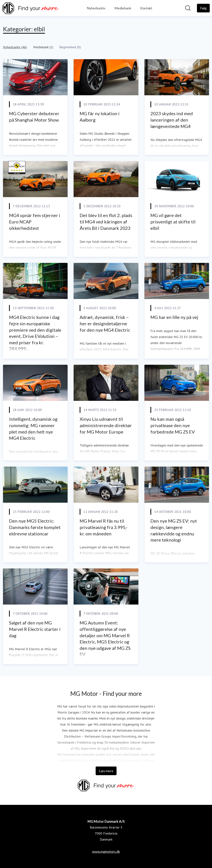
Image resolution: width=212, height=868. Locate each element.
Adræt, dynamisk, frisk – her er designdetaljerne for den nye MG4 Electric (105, 323)
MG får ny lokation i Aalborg (100, 117)
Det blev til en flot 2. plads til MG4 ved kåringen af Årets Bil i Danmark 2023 (106, 222)
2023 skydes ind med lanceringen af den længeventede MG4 (172, 120)
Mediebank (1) (43, 47)
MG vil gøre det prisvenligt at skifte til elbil (173, 222)
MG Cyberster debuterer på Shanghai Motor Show (34, 117)
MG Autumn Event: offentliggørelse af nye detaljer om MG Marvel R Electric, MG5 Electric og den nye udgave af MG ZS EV (105, 638)
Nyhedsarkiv (96, 8)
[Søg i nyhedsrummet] (188, 8)
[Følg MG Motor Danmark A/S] (203, 8)
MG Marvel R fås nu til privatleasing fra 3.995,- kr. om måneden (104, 527)
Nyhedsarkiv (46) (15, 47)
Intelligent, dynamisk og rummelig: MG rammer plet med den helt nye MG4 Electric (33, 428)
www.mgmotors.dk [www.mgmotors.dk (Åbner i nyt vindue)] (106, 851)
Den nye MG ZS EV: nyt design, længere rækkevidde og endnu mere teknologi (174, 530)
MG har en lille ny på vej (174, 317)
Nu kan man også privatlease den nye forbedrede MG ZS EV (173, 425)
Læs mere (106, 771)
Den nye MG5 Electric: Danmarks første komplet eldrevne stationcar (35, 527)
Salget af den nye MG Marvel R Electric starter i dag (35, 629)
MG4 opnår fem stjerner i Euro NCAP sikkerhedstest (35, 222)
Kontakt (146, 8)
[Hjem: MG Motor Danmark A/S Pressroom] (31, 8)
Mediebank (123, 8)
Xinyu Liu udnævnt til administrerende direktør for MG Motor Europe (106, 425)
